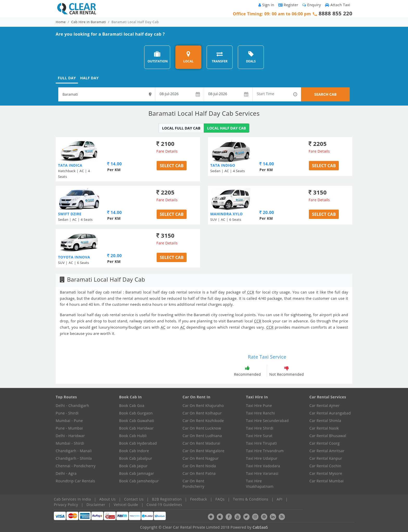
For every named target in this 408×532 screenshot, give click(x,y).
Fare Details (167, 151)
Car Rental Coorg (324, 443)
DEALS (251, 57)
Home (61, 22)
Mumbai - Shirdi (70, 443)
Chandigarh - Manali (74, 451)
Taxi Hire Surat (259, 436)
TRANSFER (220, 57)
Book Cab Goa (132, 406)
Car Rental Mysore (326, 473)
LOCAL (188, 57)
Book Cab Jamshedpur (139, 481)
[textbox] (107, 94)
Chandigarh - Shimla (74, 458)
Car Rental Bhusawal (328, 436)
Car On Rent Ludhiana (202, 436)
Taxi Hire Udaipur (262, 458)
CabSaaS (260, 527)
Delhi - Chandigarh (72, 406)
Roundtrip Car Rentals (75, 481)
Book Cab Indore (134, 451)
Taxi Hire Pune (259, 406)
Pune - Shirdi (67, 413)
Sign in (266, 5)
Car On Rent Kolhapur (202, 413)
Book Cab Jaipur (133, 466)
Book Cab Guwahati (137, 421)
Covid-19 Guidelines (164, 505)
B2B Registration (167, 499)
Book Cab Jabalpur (136, 458)
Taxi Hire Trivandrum (265, 451)
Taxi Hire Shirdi (260, 428)
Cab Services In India (72, 499)
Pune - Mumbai (69, 428)
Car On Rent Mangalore (204, 451)
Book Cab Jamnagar (137, 473)
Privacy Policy (66, 505)
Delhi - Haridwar (70, 436)
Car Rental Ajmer (324, 406)
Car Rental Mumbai (327, 481)
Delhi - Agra (66, 473)
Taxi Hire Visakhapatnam (260, 484)
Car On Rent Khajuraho (203, 406)
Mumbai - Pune (69, 421)
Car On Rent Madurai (202, 443)
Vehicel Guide (126, 505)
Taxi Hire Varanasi (262, 473)
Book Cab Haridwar (136, 428)
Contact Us (134, 499)
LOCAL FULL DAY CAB (181, 128)
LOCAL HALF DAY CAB (227, 128)
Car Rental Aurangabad (330, 413)
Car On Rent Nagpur (201, 458)
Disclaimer (96, 505)
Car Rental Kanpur (326, 458)
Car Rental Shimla (325, 421)
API (279, 499)
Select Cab (172, 166)
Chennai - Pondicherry (76, 466)
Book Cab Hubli (133, 436)
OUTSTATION (158, 57)
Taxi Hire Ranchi (260, 413)
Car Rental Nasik (324, 428)
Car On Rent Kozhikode (203, 421)
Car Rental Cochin (325, 466)
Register (288, 5)
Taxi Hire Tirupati (261, 443)
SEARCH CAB (326, 94)
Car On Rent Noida (199, 466)
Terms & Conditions (251, 499)
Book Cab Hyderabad (138, 443)
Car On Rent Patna (199, 473)
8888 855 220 (335, 13)
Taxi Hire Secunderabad (267, 421)
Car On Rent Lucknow (202, 428)
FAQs (220, 499)
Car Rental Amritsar (327, 451)
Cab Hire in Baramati (89, 22)
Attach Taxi (338, 5)
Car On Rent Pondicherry (194, 484)
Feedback (199, 499)
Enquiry (312, 5)
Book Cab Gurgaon (136, 413)
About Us (108, 499)
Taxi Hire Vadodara (263, 466)
